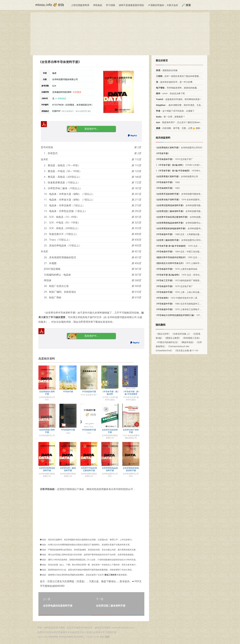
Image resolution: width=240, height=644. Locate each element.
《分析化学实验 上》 (181, 334)
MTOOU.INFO (66, 637)
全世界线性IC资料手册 (47, 393)
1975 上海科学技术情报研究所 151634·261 (191, 263)
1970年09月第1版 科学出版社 (187, 171)
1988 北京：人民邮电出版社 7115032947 (185, 234)
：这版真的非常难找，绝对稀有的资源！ (178, 99)
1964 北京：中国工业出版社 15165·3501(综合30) (188, 251)
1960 (167, 182)
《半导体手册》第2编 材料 (110, 393)
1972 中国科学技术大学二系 (176, 298)
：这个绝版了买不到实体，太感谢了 (175, 111)
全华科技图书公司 (176, 176)
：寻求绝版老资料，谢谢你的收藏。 (177, 88)
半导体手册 (68, 392)
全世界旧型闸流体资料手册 (47, 469)
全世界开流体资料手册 (110, 431)
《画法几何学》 (163, 334)
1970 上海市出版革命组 (176, 269)
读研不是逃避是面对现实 (131, 5)
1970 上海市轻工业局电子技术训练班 (183, 309)
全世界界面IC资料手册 (47, 431)
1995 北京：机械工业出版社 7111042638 (191, 257)
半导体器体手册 (89, 392)
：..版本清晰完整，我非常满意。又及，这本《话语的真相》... (189, 105)
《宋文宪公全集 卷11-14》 (187, 350)
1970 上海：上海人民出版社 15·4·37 (182, 292)
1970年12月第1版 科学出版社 (184, 165)
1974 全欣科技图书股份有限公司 (184, 200)
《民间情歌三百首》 (191, 338)
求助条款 (98, 5)
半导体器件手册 (68, 430)
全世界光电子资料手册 (131, 431)
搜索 (188, 5)
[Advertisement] (120, 34)
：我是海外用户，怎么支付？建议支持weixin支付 (181, 122)
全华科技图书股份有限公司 (181, 194)
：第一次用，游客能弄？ (170, 117)
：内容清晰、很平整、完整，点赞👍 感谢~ (178, 128)
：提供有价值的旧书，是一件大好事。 (175, 82)
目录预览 (77, 92)
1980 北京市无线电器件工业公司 (180, 304)
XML (102, 637)
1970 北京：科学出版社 (179, 275)
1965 (167, 188)
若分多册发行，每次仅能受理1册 (76, 111)
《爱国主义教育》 (172, 338)
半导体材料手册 (89, 430)
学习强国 (111, 5)
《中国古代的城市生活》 (167, 342)
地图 (107, 637)
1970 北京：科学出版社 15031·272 (188, 246)
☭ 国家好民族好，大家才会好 (163, 5)
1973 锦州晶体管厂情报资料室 (179, 280)
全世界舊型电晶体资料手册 (110, 469)
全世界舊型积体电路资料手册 (131, 469)
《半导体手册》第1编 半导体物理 (131, 393)
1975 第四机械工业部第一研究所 (191, 315)
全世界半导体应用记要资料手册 (89, 469)
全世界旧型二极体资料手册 (68, 469)
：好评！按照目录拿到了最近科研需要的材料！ (181, 76)
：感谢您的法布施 (166, 70)
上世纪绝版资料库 (80, 5)
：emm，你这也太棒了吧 (170, 93)
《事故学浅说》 (187, 342)
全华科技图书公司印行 (179, 148)
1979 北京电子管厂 (174, 159)
